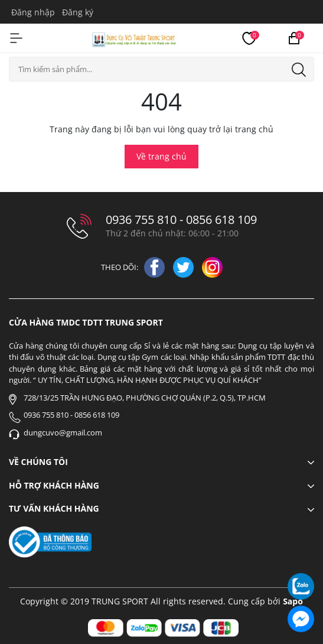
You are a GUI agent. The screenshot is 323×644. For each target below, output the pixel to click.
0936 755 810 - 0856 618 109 (181, 220)
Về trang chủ (161, 156)
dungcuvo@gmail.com (63, 432)
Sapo (293, 601)
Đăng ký (78, 12)
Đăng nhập (33, 12)
